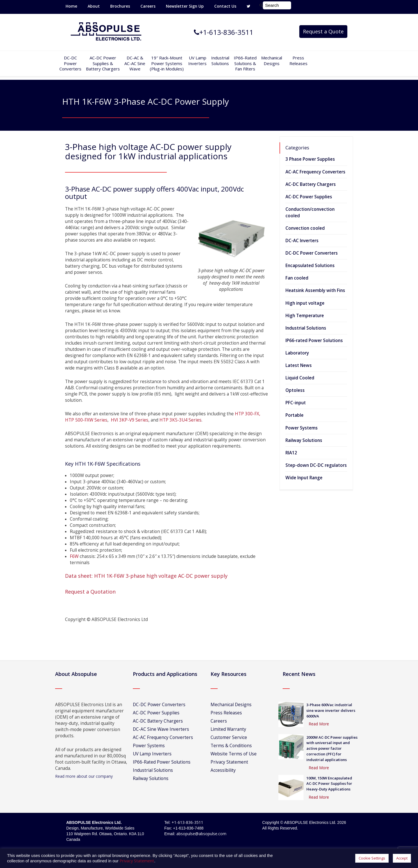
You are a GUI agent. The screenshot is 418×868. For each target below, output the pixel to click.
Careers (148, 6)
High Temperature (305, 316)
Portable (294, 415)
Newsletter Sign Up (185, 6)
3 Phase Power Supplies (310, 159)
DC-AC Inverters (302, 241)
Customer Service (229, 737)
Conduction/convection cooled (310, 212)
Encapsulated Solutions (310, 266)
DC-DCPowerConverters (70, 63)
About (94, 6)
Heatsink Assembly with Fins (315, 290)
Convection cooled (305, 228)
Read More (319, 724)
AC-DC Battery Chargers (311, 184)
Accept (402, 858)
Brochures (120, 6)
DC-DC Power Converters (312, 253)
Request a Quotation (90, 592)
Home (71, 6)
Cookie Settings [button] (372, 858)
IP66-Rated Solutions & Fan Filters (245, 63)
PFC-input (296, 403)
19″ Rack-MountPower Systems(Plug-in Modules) (167, 63)
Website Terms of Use (234, 754)
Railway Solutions (304, 440)
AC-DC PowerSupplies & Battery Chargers (103, 63)
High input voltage (305, 303)
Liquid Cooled (300, 378)
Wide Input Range (304, 478)
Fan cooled (297, 278)
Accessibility (223, 770)
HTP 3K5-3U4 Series (180, 420)
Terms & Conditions (231, 746)
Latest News (299, 365)
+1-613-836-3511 (187, 822)
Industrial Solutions (306, 328)
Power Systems (302, 428)
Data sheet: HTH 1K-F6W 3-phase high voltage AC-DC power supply (146, 576)
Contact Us (225, 6)
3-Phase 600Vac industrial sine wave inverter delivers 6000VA (331, 710)
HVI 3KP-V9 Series (129, 420)
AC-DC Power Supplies (309, 197)
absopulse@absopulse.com (201, 834)
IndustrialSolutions (220, 61)
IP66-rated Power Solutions (314, 340)
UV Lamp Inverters (197, 61)
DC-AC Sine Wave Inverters (161, 729)
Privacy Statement (229, 762)
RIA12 (291, 453)
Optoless (295, 390)
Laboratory (297, 353)
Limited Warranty (228, 729)
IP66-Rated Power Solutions (162, 762)
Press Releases (298, 61)
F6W (74, 556)
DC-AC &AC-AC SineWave (135, 63)
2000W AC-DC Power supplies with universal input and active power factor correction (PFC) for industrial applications (332, 748)
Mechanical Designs (272, 61)
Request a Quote (323, 31)
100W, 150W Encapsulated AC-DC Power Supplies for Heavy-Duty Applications (329, 784)
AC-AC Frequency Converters (315, 172)
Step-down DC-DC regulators (316, 465)
